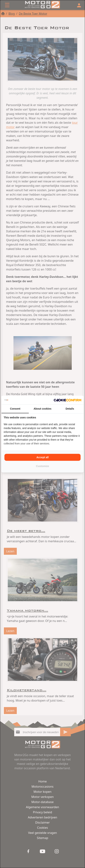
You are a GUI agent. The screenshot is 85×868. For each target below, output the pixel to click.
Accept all (42, 457)
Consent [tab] (15, 409)
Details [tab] (70, 409)
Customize (42, 466)
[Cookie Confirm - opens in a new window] (67, 400)
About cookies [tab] (42, 409)
